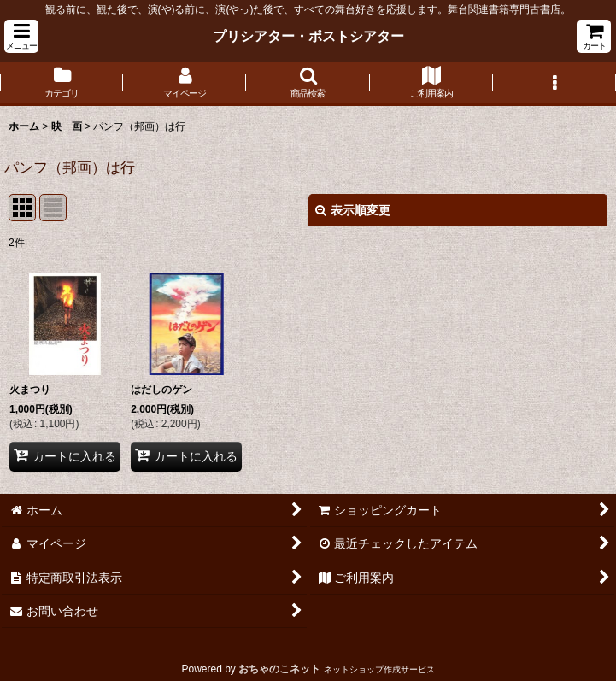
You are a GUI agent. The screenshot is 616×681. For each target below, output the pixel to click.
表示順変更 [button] (353, 210)
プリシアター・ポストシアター (308, 36)
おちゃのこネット (279, 669)
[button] (21, 36)
